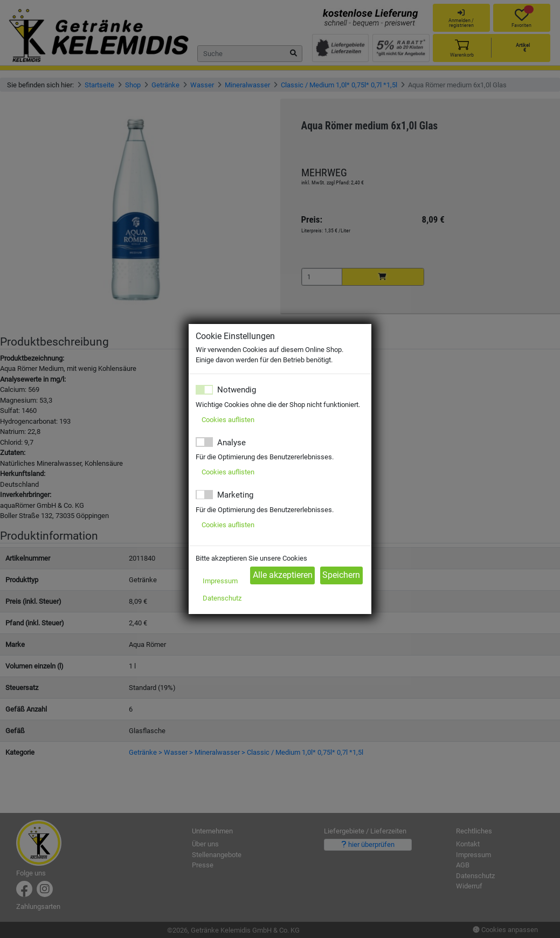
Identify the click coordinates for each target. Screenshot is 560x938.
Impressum (220, 581)
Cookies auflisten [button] (228, 420)
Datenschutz (222, 598)
